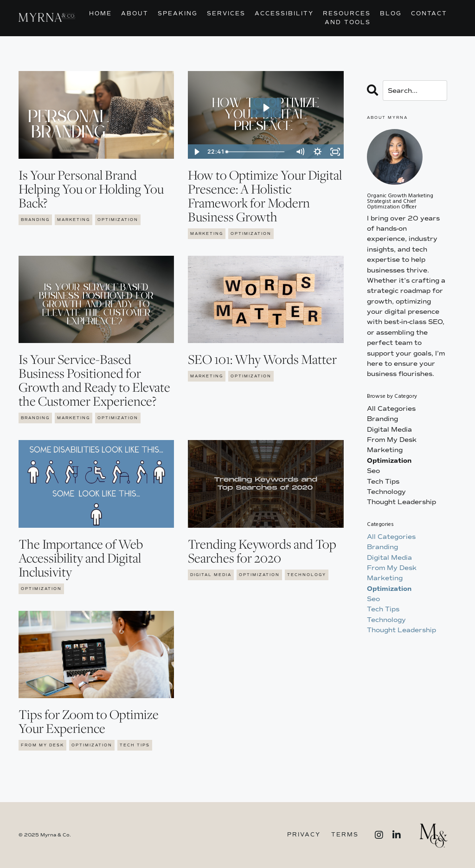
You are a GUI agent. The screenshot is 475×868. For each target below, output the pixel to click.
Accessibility (284, 14)
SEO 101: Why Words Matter (262, 359)
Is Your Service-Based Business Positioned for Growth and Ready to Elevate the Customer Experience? (94, 380)
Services (226, 14)
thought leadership (401, 502)
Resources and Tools (347, 18)
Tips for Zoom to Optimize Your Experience (89, 721)
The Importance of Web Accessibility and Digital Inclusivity (81, 558)
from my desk (42, 745)
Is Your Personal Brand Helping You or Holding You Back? (91, 189)
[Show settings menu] (318, 152)
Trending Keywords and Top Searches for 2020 (262, 551)
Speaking (178, 14)
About (135, 14)
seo (373, 471)
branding (35, 220)
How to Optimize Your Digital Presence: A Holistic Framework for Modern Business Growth (265, 196)
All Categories (391, 409)
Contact (429, 14)
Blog (391, 14)
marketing (74, 220)
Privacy (304, 835)
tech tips (135, 745)
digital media (211, 575)
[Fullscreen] (335, 152)
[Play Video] (196, 152)
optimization (118, 220)
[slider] (257, 152)
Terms (345, 835)
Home (100, 14)
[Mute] (300, 152)
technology (307, 575)
